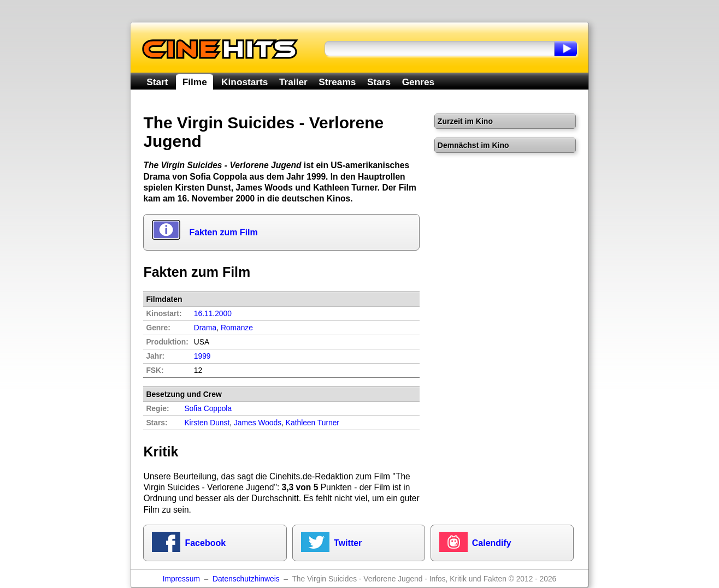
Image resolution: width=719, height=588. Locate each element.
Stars (379, 82)
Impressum (181, 579)
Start (157, 82)
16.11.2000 (213, 314)
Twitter (348, 543)
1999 (202, 356)
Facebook (205, 543)
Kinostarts (244, 82)
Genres (418, 82)
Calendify (492, 543)
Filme (195, 82)
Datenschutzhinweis (246, 579)
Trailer (293, 82)
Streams (337, 82)
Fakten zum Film (223, 232)
